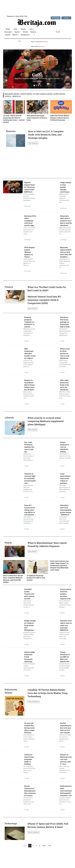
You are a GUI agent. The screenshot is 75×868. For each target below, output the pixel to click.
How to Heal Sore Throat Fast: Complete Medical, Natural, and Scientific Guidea (14, 572)
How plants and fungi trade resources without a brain (37, 111)
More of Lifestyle (33, 430)
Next (44, 846)
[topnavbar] (2, 2)
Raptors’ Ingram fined (37, 42)
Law (31, 29)
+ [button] (34, 35)
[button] (8, 69)
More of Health (32, 551)
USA (16, 29)
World (25, 32)
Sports (17, 32)
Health (8, 35)
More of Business (33, 143)
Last (50, 846)
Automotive (25, 35)
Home (8, 29)
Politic (23, 29)
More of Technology (34, 832)
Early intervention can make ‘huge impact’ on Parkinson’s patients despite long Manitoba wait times (59, 565)
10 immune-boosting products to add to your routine (37, 570)
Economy (8, 32)
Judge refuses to (35, 46)
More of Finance (33, 308)
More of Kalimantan (34, 702)
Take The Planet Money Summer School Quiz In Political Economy (61, 111)
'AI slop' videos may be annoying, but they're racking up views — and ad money (14, 112)
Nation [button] (15, 35)
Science (33, 32)
